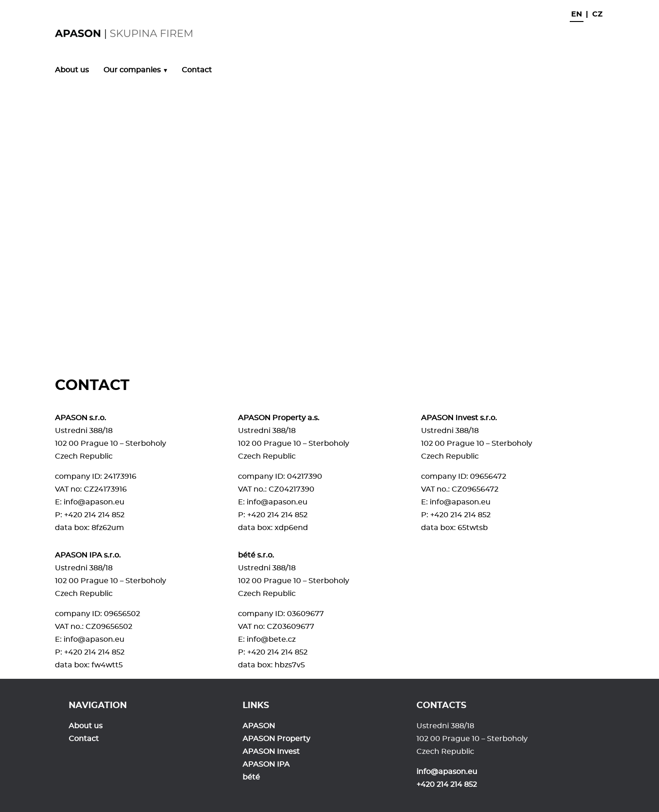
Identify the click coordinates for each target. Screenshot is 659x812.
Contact (197, 70)
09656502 (122, 614)
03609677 (305, 614)
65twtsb (473, 528)
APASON (259, 726)
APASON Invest (271, 752)
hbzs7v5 (290, 665)
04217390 (305, 476)
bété (251, 777)
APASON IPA (266, 764)
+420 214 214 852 (94, 515)
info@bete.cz (271, 639)
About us (72, 70)
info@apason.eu (94, 502)
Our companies (132, 70)
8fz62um (108, 528)
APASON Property (276, 739)
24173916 (120, 476)
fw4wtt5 (107, 665)
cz (597, 14)
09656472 (488, 476)
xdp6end (291, 528)
